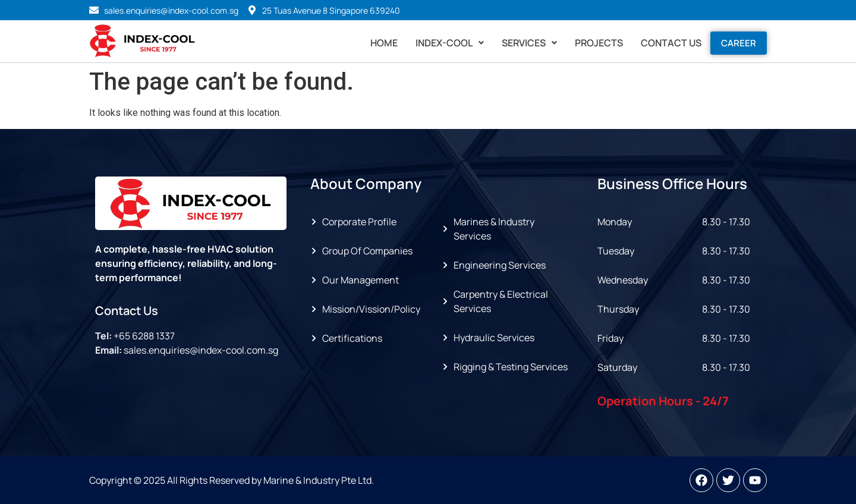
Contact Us (671, 43)
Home (384, 43)
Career (739, 43)
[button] (450, 43)
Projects (599, 43)
